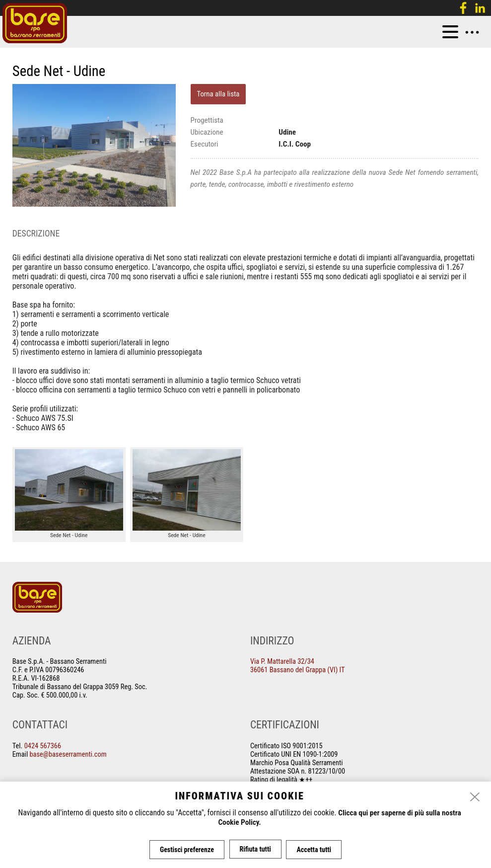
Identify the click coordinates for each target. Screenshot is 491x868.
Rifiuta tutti (255, 850)
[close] (475, 798)
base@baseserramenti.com (68, 754)
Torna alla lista (218, 94)
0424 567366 (43, 746)
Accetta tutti (315, 850)
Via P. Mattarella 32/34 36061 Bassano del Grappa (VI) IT (298, 666)
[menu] (450, 32)
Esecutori (205, 144)
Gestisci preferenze (186, 850)
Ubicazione (207, 132)
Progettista (207, 120)
